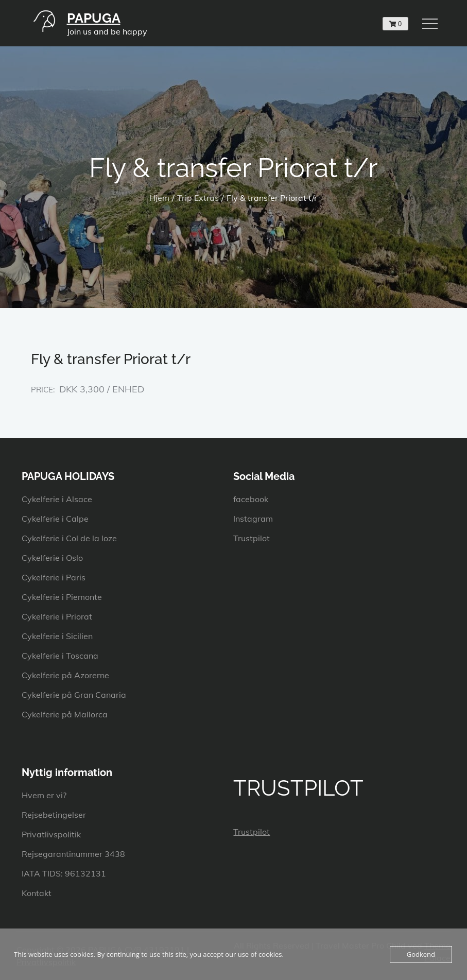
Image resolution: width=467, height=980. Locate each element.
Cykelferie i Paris (54, 577)
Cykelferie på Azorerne (65, 675)
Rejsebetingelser (54, 815)
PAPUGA (94, 18)
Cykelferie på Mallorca (65, 714)
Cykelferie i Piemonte (62, 597)
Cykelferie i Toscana (60, 656)
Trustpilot (252, 538)
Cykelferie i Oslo (52, 558)
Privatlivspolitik (51, 834)
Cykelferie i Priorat (57, 616)
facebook (251, 499)
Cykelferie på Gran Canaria (74, 695)
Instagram (253, 519)
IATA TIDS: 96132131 (64, 873)
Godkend (421, 954)
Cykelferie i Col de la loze (69, 538)
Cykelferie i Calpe (55, 519)
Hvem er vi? (44, 795)
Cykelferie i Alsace (57, 499)
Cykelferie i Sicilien (57, 636)
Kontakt (37, 893)
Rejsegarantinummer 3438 (73, 854)
